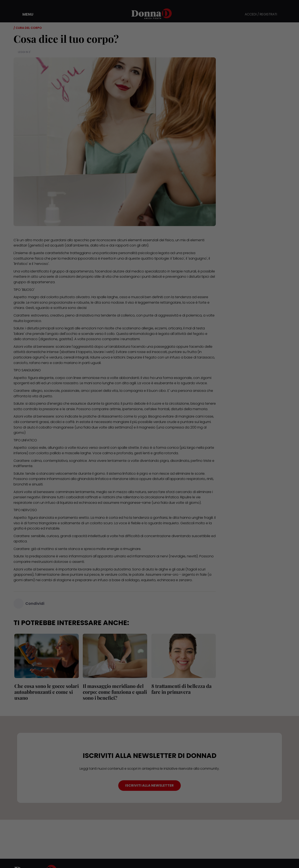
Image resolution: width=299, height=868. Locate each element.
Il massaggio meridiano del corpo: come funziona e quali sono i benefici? (114, 692)
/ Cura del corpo (28, 28)
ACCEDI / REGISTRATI (261, 14)
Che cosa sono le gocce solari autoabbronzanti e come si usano (46, 692)
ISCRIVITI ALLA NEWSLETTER (149, 785)
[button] (25, 14)
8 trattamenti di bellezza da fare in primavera (181, 689)
